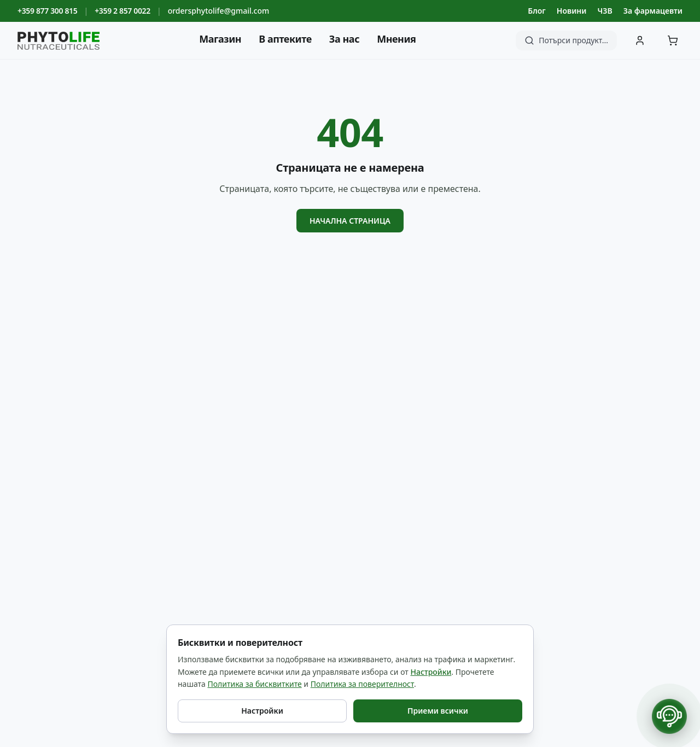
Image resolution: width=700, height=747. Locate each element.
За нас (344, 39)
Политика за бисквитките (254, 684)
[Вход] (640, 40)
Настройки (431, 672)
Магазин (220, 39)
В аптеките (285, 39)
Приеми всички (438, 711)
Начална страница (350, 221)
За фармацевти (653, 11)
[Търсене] (566, 40)
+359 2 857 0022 (122, 11)
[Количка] (673, 40)
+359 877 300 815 (47, 11)
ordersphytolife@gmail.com (219, 11)
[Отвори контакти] (669, 716)
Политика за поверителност (362, 684)
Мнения (396, 39)
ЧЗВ (605, 11)
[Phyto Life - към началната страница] (59, 41)
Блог (536, 11)
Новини (572, 11)
